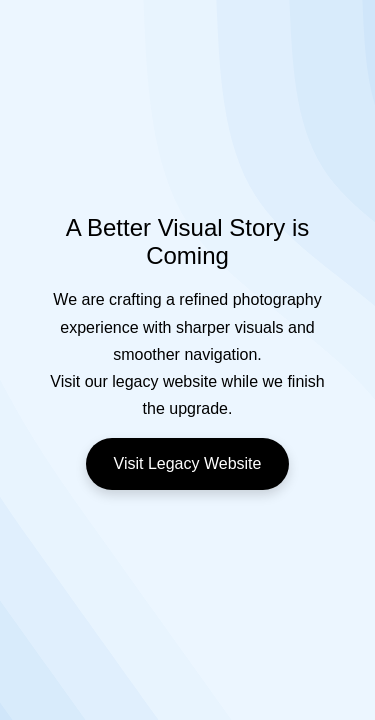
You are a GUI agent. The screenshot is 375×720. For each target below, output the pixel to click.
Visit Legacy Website (188, 463)
